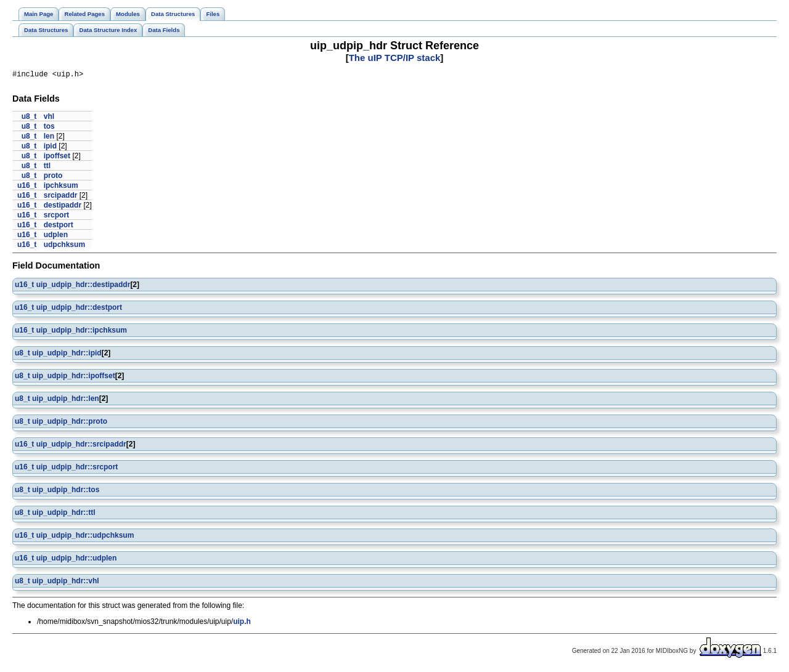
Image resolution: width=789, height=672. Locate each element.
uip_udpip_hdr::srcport (77, 469)
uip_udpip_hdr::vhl (66, 583)
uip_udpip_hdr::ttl (64, 514)
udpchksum (64, 246)
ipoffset (57, 158)
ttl (47, 168)
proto (53, 177)
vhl (49, 118)
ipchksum (61, 187)
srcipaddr (61, 197)
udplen (56, 237)
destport (59, 227)
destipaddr (63, 207)
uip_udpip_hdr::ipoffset (74, 378)
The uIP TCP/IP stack (395, 58)
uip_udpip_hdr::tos (66, 492)
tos (49, 128)
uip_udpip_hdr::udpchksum (85, 537)
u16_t (27, 187)
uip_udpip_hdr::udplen (77, 560)
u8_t (29, 118)
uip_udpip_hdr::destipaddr (84, 286)
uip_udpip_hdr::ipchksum (82, 332)
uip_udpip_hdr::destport (79, 309)
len (49, 138)
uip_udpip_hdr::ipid (67, 355)
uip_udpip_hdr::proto (70, 423)
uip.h (242, 623)
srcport (56, 217)
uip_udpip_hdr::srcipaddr (81, 446)
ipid (50, 148)
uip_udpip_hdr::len (66, 400)
